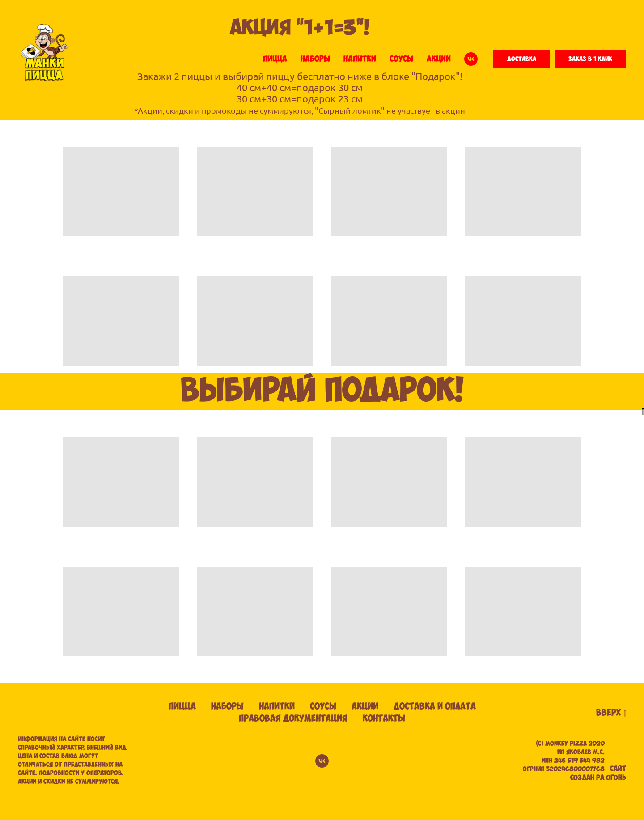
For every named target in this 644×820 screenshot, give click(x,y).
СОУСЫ (401, 59)
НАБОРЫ (315, 59)
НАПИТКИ (360, 59)
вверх (611, 713)
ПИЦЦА (275, 59)
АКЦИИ (439, 59)
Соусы (323, 707)
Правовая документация (293, 719)
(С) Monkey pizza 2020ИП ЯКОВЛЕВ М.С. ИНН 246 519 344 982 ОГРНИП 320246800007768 (564, 756)
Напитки (277, 707)
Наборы (227, 707)
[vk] (471, 59)
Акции (365, 707)
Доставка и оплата (435, 707)
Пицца (182, 707)
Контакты (384, 719)
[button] (522, 59)
